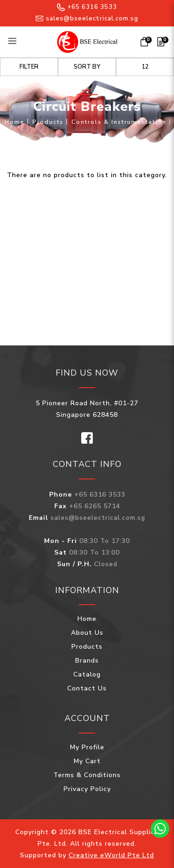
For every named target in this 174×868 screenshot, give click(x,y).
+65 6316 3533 (87, 7)
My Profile (87, 747)
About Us (87, 633)
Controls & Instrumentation (119, 122)
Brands (87, 661)
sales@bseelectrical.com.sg (87, 19)
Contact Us (87, 688)
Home (15, 122)
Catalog (87, 674)
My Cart (87, 761)
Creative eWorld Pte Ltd (111, 855)
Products (48, 122)
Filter (29, 67)
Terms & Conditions (87, 775)
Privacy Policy (87, 789)
